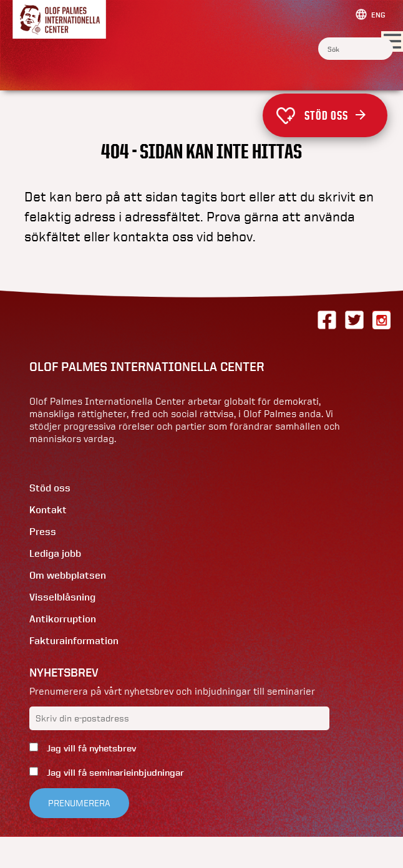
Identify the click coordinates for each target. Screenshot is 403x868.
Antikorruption (63, 619)
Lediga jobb (55, 553)
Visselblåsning (62, 597)
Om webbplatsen (68, 575)
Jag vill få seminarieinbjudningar (114, 773)
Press (43, 532)
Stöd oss (335, 115)
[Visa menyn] (392, 42)
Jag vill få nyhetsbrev (90, 748)
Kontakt (48, 510)
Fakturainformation (74, 641)
